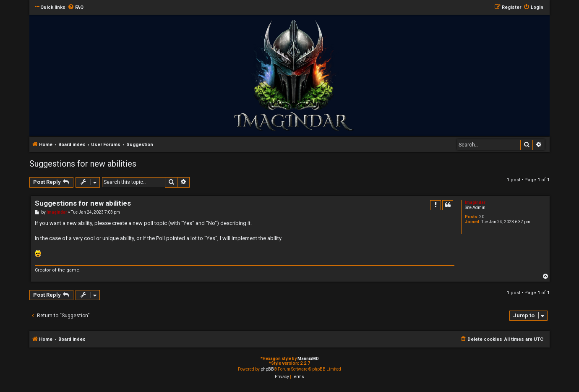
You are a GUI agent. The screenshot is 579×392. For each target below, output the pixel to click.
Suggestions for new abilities (83, 164)
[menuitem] (76, 8)
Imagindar (475, 203)
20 (482, 217)
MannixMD (308, 359)
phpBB (267, 369)
